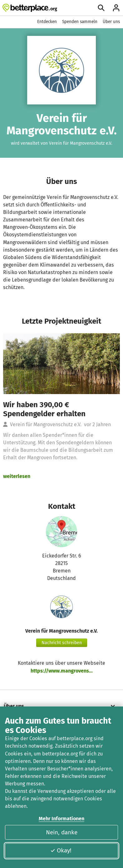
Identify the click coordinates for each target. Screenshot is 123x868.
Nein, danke (62, 832)
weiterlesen (17, 476)
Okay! (61, 850)
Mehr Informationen (61, 819)
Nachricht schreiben (62, 643)
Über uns (111, 22)
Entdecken (47, 22)
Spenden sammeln (80, 22)
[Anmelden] (116, 8)
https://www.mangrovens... (62, 671)
